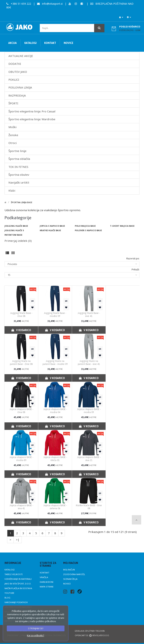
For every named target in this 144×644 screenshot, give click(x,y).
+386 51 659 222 (19, 4)
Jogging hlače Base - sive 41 (89, 315)
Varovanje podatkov (16, 602)
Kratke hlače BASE (50, 230)
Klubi (12, 190)
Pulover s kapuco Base (88, 230)
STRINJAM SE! (36, 628)
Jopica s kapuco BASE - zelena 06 (55, 507)
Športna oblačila (19, 159)
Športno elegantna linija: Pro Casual (32, 111)
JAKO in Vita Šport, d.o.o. (18, 584)
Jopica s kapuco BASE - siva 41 (21, 507)
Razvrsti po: (133, 258)
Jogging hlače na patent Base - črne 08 (21, 363)
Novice (67, 584)
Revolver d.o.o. (99, 635)
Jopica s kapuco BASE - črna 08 (21, 411)
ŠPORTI (13, 103)
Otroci (13, 143)
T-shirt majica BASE (122, 226)
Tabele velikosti (13, 574)
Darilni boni (46, 582)
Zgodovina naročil (74, 574)
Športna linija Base (22, 202)
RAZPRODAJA (17, 95)
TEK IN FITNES (18, 167)
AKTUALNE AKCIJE (21, 56)
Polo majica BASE (85, 226)
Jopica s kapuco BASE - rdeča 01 (55, 459)
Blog (7, 598)
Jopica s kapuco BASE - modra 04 (55, 411)
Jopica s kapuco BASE (52, 226)
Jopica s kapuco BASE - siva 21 (89, 459)
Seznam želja (70, 579)
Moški (12, 127)
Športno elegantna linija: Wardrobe (32, 119)
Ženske (13, 135)
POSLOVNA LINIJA (20, 87)
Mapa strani (46, 587)
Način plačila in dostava (18, 588)
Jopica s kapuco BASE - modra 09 (89, 411)
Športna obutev (19, 175)
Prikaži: (136, 269)
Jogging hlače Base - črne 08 (21, 315)
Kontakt (45, 573)
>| (18, 540)
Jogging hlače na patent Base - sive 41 (89, 363)
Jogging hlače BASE (16, 226)
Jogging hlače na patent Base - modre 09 (55, 363)
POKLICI (14, 80)
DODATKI (15, 64)
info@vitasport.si (50, 4)
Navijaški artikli (19, 182)
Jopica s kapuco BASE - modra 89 (21, 459)
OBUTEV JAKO (18, 72)
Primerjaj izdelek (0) (18, 241)
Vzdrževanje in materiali (18, 579)
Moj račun (69, 570)
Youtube (9, 593)
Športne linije (17, 151)
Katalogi (9, 570)
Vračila (44, 577)
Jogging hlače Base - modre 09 (55, 315)
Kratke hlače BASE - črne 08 (89, 507)
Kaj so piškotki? (36, 635)
